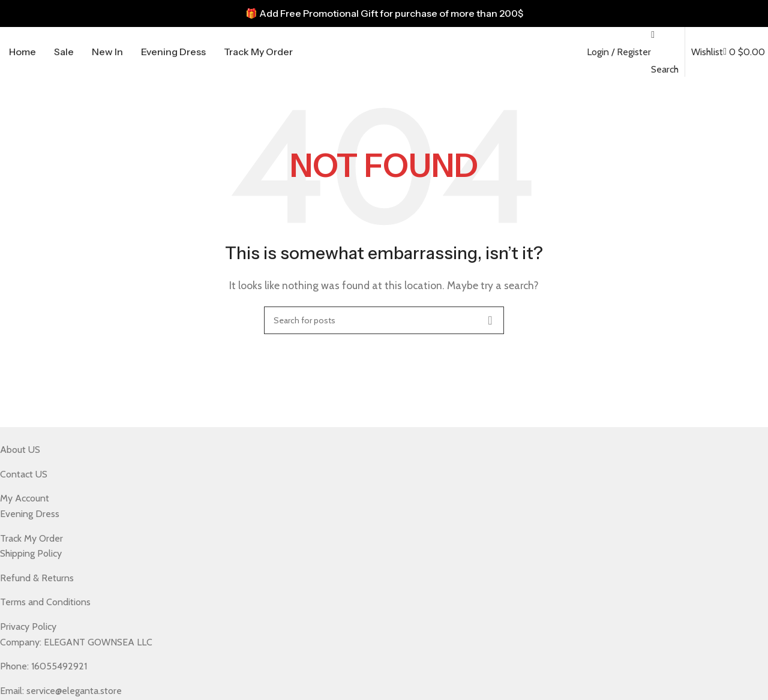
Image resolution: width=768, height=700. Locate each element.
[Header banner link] (384, 13)
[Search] (384, 320)
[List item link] (375, 450)
